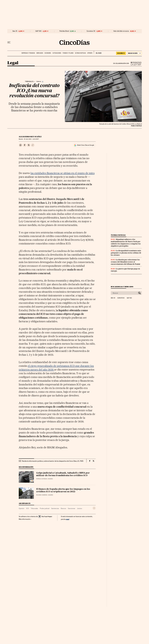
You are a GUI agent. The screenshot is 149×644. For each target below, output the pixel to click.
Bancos (63, 508)
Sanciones (71, 508)
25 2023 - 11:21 (31, 139)
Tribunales (29, 82)
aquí (68, 519)
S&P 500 (38, 31)
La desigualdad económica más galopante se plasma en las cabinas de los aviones (126, 253)
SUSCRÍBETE (121, 53)
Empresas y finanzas (28, 53)
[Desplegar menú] (9, 42)
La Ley (135, 63)
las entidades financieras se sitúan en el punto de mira (63, 173)
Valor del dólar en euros (121, 31)
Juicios (79, 508)
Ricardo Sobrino (42, 495)
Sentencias (55, 508)
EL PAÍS (98, 52)
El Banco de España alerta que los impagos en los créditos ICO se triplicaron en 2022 (63, 490)
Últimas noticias (80, 53)
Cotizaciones (57, 53)
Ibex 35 (15, 31)
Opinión (90, 53)
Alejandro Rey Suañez (30, 137)
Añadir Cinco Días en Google (86, 145)
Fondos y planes (68, 53)
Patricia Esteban (42, 479)
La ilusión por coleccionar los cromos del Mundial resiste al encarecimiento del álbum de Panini (125, 262)
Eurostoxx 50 (91, 31)
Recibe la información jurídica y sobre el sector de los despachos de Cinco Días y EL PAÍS (53, 461)
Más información (25, 519)
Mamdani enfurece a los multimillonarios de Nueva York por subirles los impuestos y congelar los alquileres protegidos (126, 243)
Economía (48, 53)
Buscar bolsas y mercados (122, 287)
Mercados (40, 53)
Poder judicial (45, 508)
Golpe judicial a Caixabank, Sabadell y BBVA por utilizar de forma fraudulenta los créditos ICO (63, 474)
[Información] (43, 82)
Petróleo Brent (64, 31)
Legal (13, 63)
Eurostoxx (121, 298)
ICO (28, 508)
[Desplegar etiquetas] (94, 508)
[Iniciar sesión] (134, 53)
